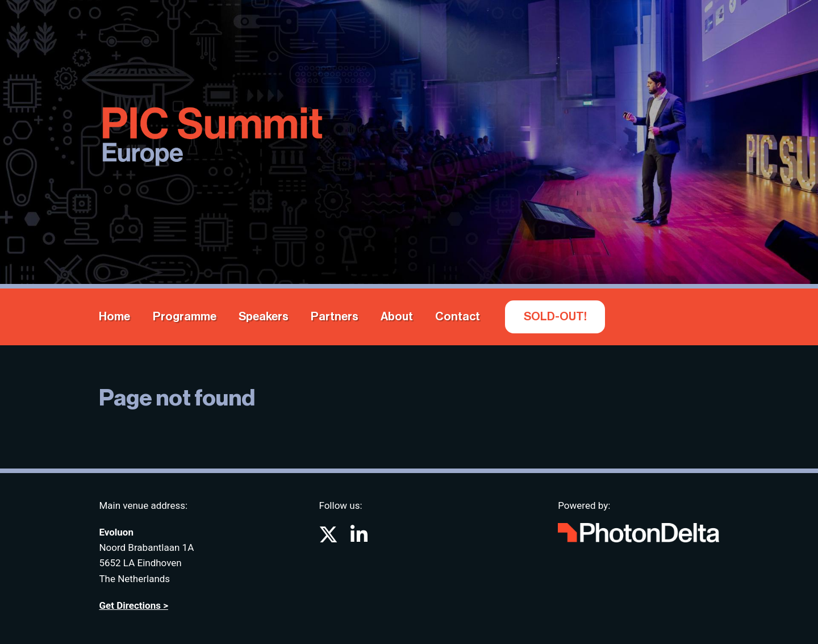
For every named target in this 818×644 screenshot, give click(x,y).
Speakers (264, 317)
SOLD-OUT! (555, 317)
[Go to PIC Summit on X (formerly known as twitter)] (329, 538)
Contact (458, 317)
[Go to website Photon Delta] (638, 530)
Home (114, 317)
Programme (185, 317)
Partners (335, 317)
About (397, 317)
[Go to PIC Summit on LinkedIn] (359, 538)
